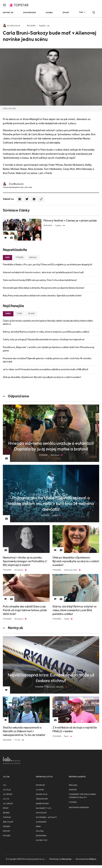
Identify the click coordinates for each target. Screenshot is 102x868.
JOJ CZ (6, 799)
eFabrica (92, 859)
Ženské (6, 813)
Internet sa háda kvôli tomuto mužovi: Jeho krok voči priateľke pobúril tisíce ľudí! (43, 272)
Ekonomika (41, 836)
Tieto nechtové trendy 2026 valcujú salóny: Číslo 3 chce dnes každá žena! (40, 280)
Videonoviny (42, 799)
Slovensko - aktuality (46, 817)
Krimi (38, 827)
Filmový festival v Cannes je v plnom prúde (70, 221)
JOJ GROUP (8, 804)
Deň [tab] (8, 257)
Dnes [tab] (8, 314)
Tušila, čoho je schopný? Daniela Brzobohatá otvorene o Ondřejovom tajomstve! (44, 340)
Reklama (73, 785)
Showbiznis (30, 13)
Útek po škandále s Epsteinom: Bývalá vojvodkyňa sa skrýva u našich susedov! (42, 377)
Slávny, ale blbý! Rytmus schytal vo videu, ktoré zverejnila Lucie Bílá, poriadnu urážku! (46, 332)
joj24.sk (40, 790)
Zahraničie (41, 822)
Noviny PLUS (42, 794)
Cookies (73, 802)
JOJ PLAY (7, 790)
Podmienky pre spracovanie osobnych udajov (82, 796)
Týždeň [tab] (19, 257)
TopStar (7, 817)
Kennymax (67, 859)
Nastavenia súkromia (79, 808)
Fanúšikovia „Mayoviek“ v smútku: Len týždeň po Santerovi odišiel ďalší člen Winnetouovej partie (49, 349)
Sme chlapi (8, 822)
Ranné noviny (42, 804)
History (7, 831)
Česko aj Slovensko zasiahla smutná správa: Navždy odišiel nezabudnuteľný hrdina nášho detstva (48, 322)
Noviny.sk (8, 13)
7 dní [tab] (19, 314)
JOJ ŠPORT (8, 794)
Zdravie (6, 827)
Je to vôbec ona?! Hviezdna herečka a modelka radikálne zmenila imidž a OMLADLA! (45, 369)
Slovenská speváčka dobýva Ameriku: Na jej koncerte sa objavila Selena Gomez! (43, 288)
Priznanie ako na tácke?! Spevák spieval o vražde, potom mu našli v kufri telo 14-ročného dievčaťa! (47, 360)
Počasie (7, 836)
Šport (66, 13)
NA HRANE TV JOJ (44, 808)
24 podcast (41, 813)
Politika (40, 831)
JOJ (5, 785)
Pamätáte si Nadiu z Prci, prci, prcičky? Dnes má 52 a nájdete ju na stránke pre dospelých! (47, 265)
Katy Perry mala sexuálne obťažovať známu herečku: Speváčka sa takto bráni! (42, 296)
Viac (81, 12)
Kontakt (73, 790)
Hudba (49, 13)
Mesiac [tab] (33, 257)
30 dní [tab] (31, 314)
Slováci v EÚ (42, 840)
